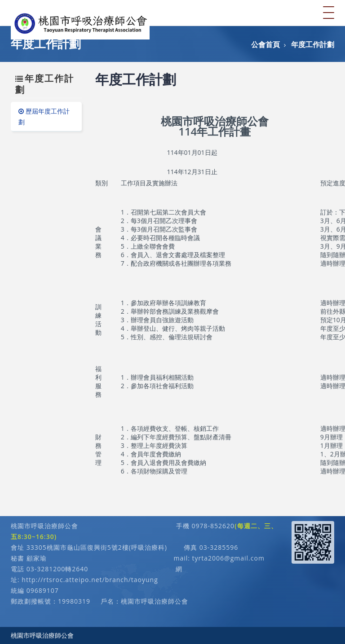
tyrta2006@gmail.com (228, 558)
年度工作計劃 (313, 44)
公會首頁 (265, 44)
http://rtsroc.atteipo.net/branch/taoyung (90, 580)
